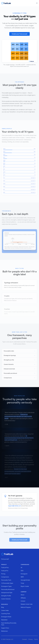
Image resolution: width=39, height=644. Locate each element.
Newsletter (4, 620)
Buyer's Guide (25, 586)
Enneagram (24, 574)
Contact (23, 601)
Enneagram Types (6, 586)
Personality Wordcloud (8, 589)
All (21, 568)
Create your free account (19, 34)
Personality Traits (6, 580)
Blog (3, 607)
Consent (24, 639)
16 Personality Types (7, 583)
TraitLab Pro (5, 571)
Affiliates (23, 598)
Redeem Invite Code (27, 604)
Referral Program (26, 607)
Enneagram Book (6, 617)
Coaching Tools (6, 614)
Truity (22, 583)
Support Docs (5, 628)
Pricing (3, 574)
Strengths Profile (6, 596)
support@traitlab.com (14, 506)
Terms (36, 639)
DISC (22, 571)
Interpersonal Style (7, 593)
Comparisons (5, 577)
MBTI (22, 577)
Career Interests (6, 599)
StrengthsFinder (25, 580)
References (4, 631)
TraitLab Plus (5, 568)
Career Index (5, 610)
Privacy (31, 639)
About (23, 595)
